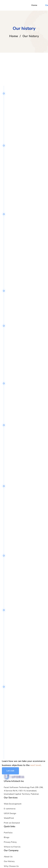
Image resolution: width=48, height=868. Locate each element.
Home (14, 36)
